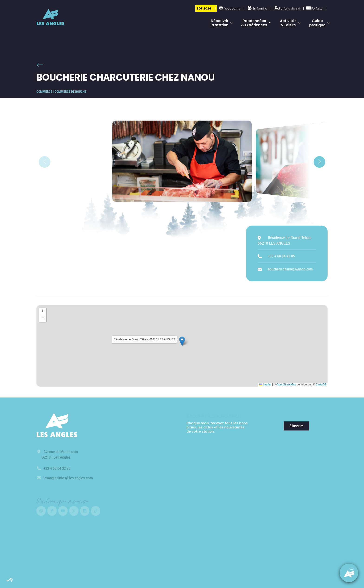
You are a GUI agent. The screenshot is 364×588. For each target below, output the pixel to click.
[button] (10, 580)
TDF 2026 (204, 8)
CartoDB (321, 384)
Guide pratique (317, 23)
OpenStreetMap (286, 384)
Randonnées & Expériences (254, 23)
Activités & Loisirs (288, 23)
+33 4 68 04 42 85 (281, 256)
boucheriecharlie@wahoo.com (290, 269)
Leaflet (265, 384)
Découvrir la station (219, 23)
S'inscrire (296, 426)
